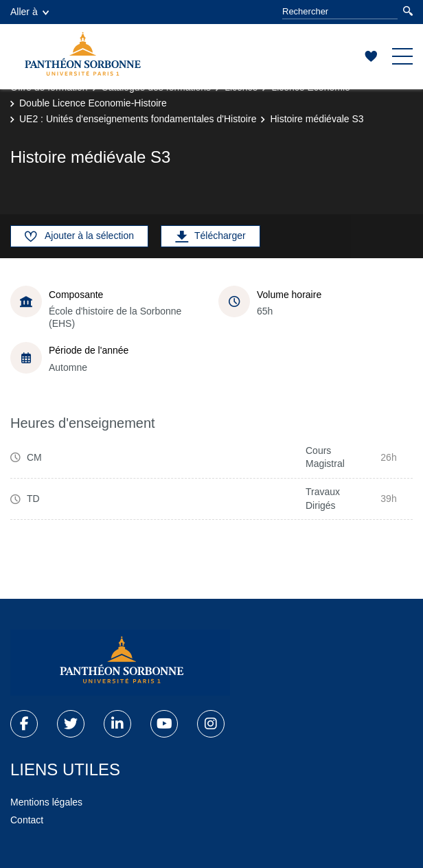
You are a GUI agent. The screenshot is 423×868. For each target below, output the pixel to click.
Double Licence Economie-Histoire (93, 103)
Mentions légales (46, 802)
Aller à (30, 12)
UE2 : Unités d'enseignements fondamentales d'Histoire (138, 119)
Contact (27, 820)
